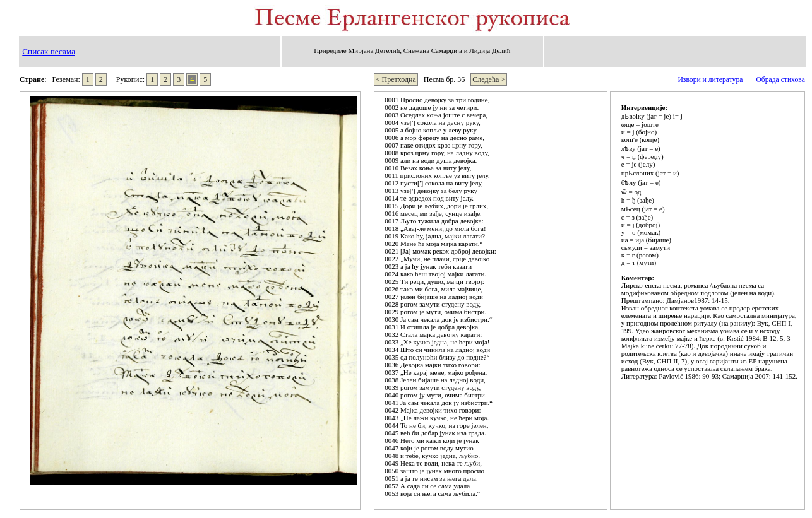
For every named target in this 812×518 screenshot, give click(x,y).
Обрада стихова (780, 80)
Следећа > (489, 79)
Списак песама (49, 51)
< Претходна (396, 79)
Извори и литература (710, 80)
